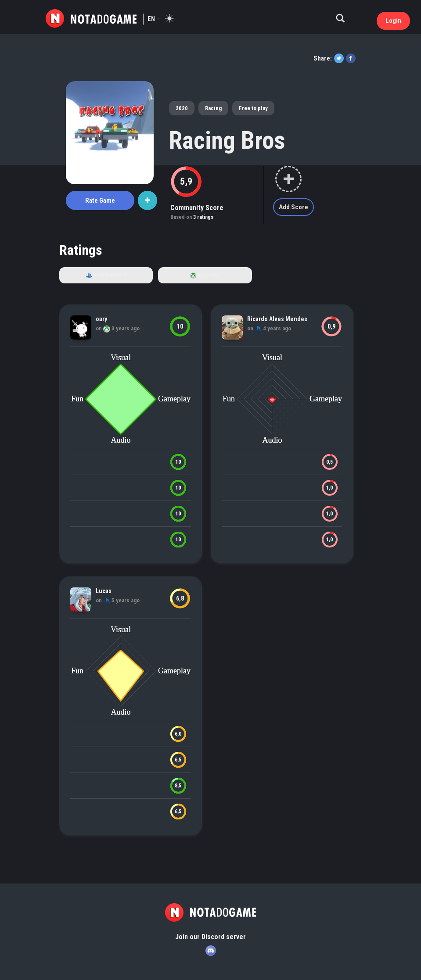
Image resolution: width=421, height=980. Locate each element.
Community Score (197, 208)
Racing (213, 108)
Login (393, 21)
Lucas (104, 591)
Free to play (253, 108)
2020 (182, 108)
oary (101, 319)
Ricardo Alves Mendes (277, 319)
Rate (100, 200)
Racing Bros (227, 140)
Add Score (293, 207)
